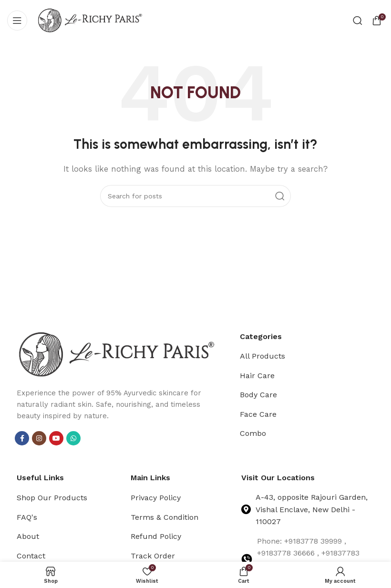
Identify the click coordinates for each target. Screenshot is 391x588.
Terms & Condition (165, 517)
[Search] (358, 21)
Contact (31, 556)
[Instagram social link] (39, 438)
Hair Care (257, 376)
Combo (253, 433)
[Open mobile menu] (17, 21)
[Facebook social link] (22, 438)
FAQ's (27, 517)
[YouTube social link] (56, 438)
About (28, 536)
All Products (262, 356)
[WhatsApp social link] (73, 438)
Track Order (153, 556)
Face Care (258, 414)
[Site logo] (90, 20)
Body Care (258, 395)
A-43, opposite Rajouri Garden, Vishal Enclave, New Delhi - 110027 (312, 509)
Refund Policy (156, 536)
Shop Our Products (52, 498)
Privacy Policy (156, 498)
